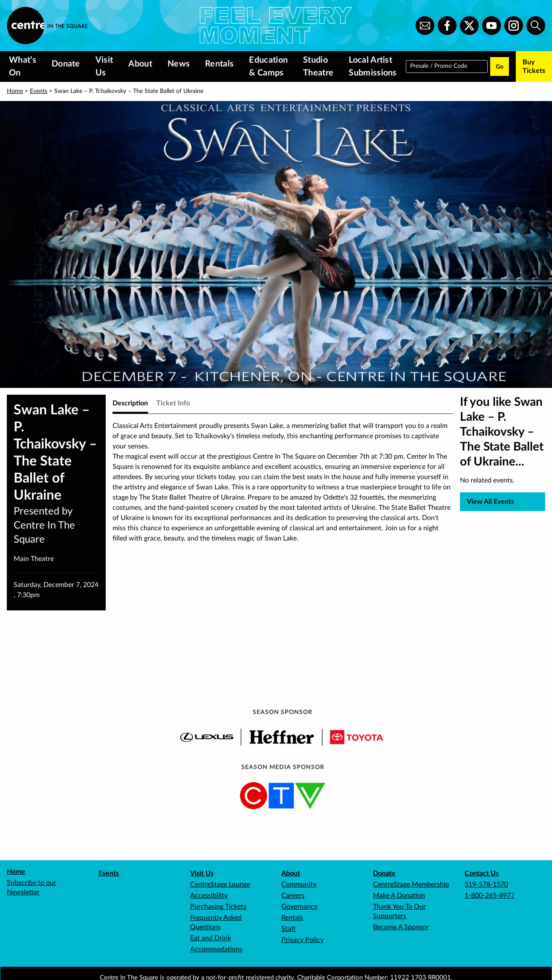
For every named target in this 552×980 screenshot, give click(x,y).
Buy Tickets (534, 66)
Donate (66, 64)
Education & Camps (268, 66)
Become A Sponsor (401, 927)
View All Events (490, 502)
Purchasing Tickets (218, 907)
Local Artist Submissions (373, 66)
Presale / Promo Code (439, 66)
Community (299, 885)
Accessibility (209, 896)
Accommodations (216, 949)
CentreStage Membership (411, 885)
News (179, 64)
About (140, 64)
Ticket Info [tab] (173, 403)
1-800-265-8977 (490, 896)
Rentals (219, 64)
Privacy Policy (302, 940)
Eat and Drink (211, 938)
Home (15, 91)
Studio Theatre (318, 66)
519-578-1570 (486, 885)
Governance (299, 907)
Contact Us (482, 873)
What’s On (23, 66)
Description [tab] (130, 403)
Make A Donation (399, 896)
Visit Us (104, 66)
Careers (293, 896)
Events (39, 91)
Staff (289, 929)
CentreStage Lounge (220, 885)
